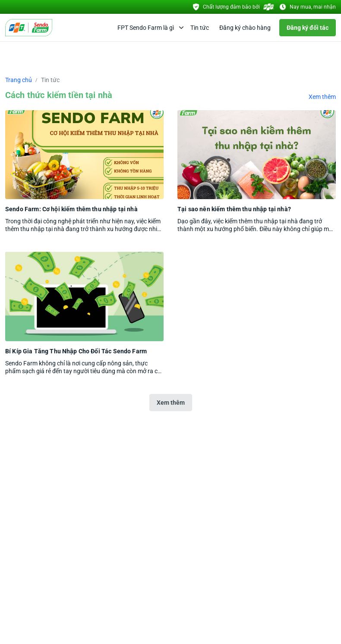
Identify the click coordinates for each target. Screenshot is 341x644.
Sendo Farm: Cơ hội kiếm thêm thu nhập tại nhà (71, 209)
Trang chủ (19, 80)
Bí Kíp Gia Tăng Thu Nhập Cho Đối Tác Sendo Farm (76, 351)
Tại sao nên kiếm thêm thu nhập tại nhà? (234, 209)
